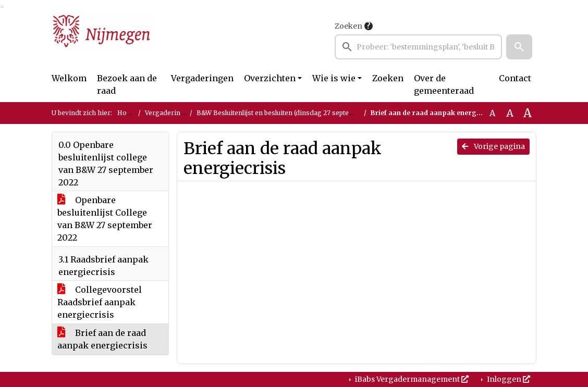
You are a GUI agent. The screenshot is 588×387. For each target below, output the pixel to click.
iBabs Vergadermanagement (411, 379)
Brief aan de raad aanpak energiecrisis (102, 339)
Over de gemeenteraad (444, 84)
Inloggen (508, 379)
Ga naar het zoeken (1, 7)
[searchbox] (418, 47)
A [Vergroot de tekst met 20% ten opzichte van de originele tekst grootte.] (510, 113)
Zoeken (348, 26)
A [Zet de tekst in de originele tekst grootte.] (492, 113)
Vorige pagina (493, 146)
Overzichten (270, 78)
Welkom (69, 78)
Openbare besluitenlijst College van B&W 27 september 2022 (105, 219)
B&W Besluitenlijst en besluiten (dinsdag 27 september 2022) (290, 113)
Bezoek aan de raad (127, 84)
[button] (519, 47)
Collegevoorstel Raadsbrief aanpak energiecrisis (100, 302)
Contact (515, 78)
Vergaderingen (202, 78)
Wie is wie (334, 78)
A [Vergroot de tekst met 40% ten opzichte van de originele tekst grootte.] (528, 113)
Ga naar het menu (3, 7)
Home (127, 113)
